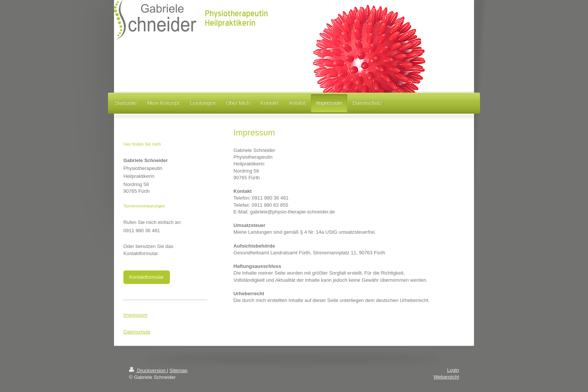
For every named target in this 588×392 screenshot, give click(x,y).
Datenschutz (137, 332)
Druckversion (148, 370)
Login (453, 370)
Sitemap (178, 370)
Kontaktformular (147, 277)
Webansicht (446, 377)
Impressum (135, 315)
